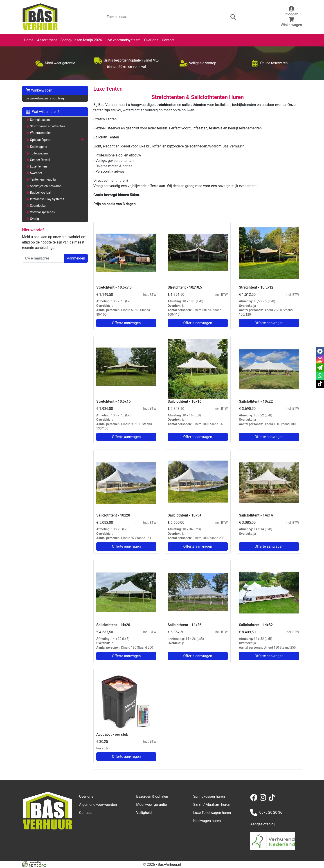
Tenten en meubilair (44, 179)
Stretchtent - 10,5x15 (114, 401)
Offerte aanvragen (126, 323)
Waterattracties (41, 133)
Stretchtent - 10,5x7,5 (114, 287)
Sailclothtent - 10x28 (113, 515)
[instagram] (264, 800)
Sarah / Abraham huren (212, 805)
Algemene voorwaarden (98, 805)
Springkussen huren (209, 796)
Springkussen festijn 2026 (81, 40)
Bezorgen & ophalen (152, 796)
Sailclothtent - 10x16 (184, 401)
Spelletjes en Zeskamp (46, 186)
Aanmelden (76, 258)
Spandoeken (39, 206)
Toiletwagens (39, 153)
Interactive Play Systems (47, 199)
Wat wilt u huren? (43, 112)
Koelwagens (38, 147)
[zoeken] (233, 17)
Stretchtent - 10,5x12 (256, 287)
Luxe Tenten (38, 166)
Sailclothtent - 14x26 (184, 625)
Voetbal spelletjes (42, 212)
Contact (168, 40)
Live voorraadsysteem (123, 40)
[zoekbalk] (171, 17)
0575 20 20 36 (266, 813)
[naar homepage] (40, 17)
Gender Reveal (40, 160)
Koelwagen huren (207, 821)
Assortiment (47, 40)
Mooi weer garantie (151, 805)
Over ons (151, 40)
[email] (320, 367)
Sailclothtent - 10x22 (256, 401)
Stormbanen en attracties (48, 126)
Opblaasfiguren (40, 140)
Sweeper (36, 173)
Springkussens (40, 120)
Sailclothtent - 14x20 (113, 625)
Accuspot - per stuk (112, 734)
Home (29, 40)
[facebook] (255, 800)
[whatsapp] (320, 376)
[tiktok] (273, 800)
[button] (82, 140)
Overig (34, 219)
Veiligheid (144, 813)
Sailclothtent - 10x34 (184, 515)
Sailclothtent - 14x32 (256, 625)
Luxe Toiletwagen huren (212, 813)
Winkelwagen (39, 90)
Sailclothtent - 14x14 (256, 515)
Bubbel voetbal (40, 193)
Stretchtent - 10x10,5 (185, 287)
